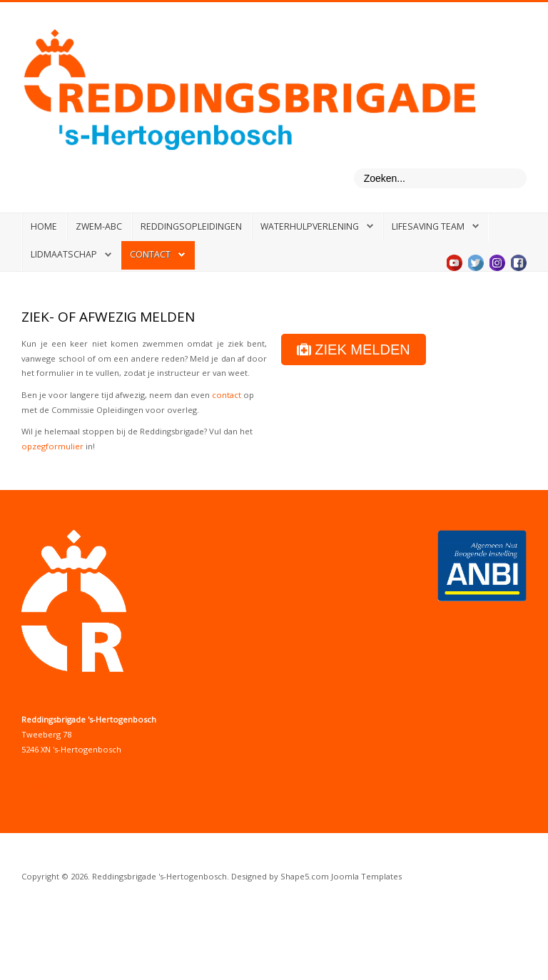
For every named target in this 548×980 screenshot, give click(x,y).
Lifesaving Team (428, 226)
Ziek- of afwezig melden (108, 317)
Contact (150, 254)
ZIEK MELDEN (354, 349)
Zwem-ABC (99, 226)
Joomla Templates (366, 876)
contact (227, 395)
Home (44, 226)
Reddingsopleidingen (191, 226)
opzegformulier (52, 446)
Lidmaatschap (64, 254)
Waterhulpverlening (310, 226)
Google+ (39, 786)
